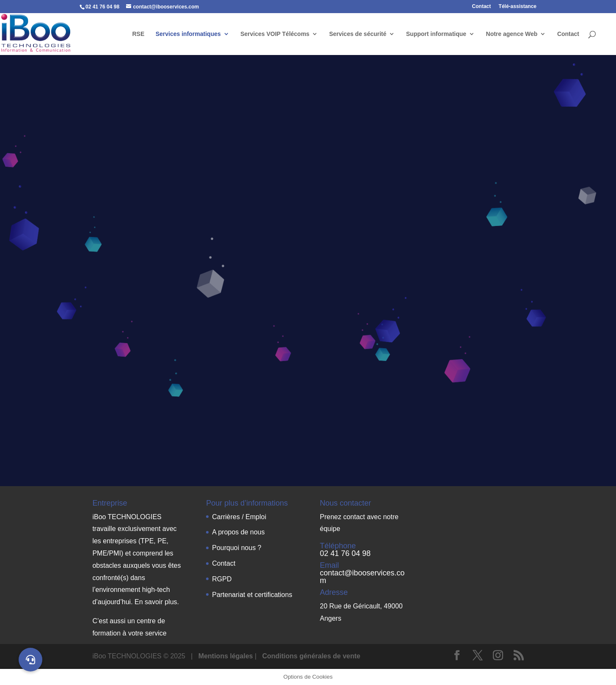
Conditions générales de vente (311, 656)
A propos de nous (238, 532)
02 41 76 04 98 (345, 553)
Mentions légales (227, 656)
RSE (138, 34)
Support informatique (436, 34)
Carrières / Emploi (239, 517)
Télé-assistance (518, 7)
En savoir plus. (157, 602)
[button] (30, 660)
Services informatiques (188, 34)
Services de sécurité (358, 34)
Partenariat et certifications (252, 595)
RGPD (222, 579)
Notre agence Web (512, 34)
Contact (482, 7)
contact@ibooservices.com (362, 577)
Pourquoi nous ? (237, 548)
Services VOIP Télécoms (275, 34)
